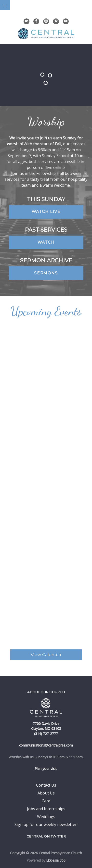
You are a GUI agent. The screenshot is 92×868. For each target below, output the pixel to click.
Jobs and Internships (46, 809)
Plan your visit (46, 769)
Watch (46, 242)
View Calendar (46, 654)
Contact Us (46, 785)
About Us (46, 793)
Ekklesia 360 (56, 860)
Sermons (46, 273)
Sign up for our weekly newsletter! (46, 824)
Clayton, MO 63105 (46, 728)
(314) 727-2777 (46, 734)
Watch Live (46, 212)
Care (46, 801)
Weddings (46, 817)
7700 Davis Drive (46, 724)
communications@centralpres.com (46, 745)
